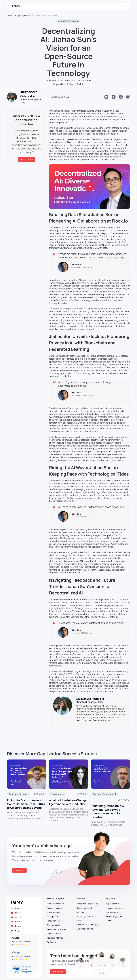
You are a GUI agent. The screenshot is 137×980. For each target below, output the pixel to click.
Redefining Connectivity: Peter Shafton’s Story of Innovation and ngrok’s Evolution (107, 811)
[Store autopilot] (59, 925)
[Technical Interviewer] (59, 938)
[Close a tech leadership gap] (89, 925)
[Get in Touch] (26, 159)
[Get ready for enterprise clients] (89, 918)
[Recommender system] (59, 929)
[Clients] (24, 922)
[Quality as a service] (89, 929)
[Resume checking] (59, 908)
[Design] (24, 926)
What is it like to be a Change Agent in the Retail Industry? (68, 802)
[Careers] (24, 913)
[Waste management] (59, 904)
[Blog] (24, 931)
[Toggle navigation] (125, 6)
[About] (24, 908)
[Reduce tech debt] (89, 908)
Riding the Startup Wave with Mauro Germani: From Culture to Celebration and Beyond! (26, 804)
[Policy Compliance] (59, 921)
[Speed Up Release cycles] (89, 904)
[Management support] (118, 908)
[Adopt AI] (89, 912)
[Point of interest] (59, 934)
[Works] (24, 917)
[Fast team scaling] (118, 912)
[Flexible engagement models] (118, 918)
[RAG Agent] (59, 942)
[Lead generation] (59, 917)
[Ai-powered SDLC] (118, 904)
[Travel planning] (59, 912)
